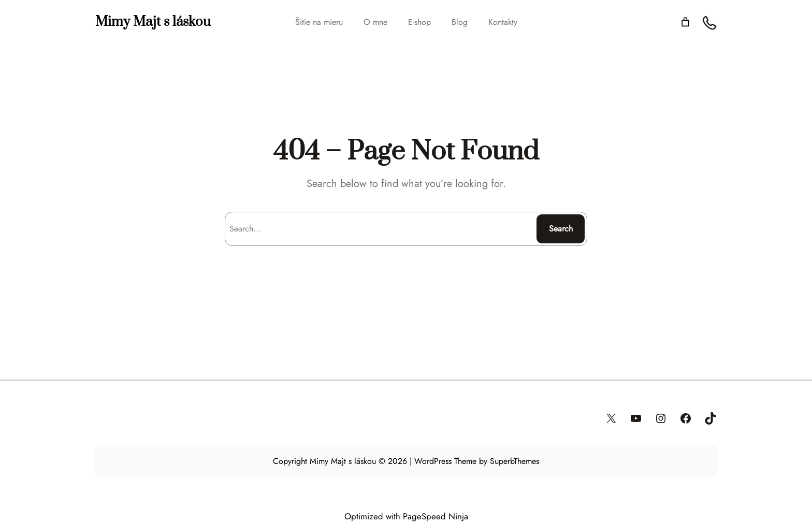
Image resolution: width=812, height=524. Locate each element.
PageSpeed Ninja (436, 516)
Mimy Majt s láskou (153, 22)
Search (561, 229)
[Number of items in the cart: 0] (685, 22)
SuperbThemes (514, 461)
